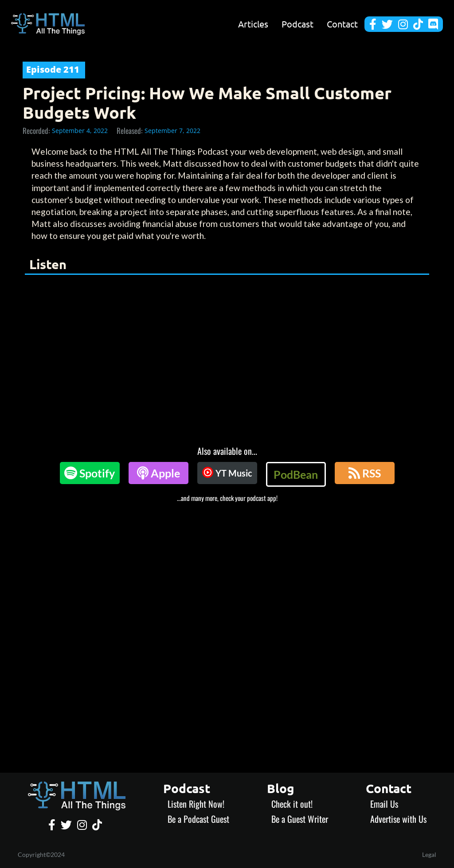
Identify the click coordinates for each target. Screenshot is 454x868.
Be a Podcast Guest (198, 819)
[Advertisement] (227, 569)
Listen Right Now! (196, 804)
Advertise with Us (398, 819)
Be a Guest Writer (300, 819)
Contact (342, 24)
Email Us (384, 804)
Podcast (297, 24)
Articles (253, 24)
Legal (429, 854)
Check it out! (292, 804)
